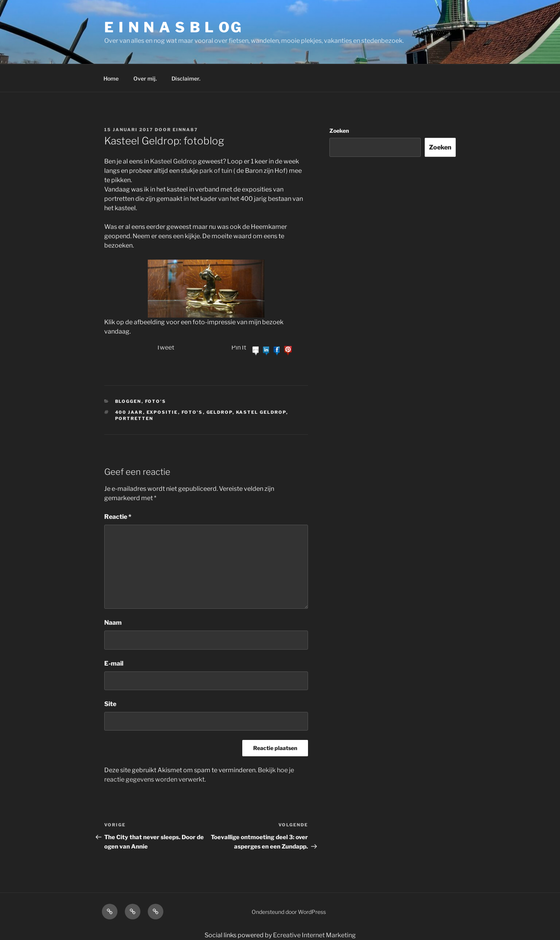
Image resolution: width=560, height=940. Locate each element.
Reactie (118, 517)
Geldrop (220, 412)
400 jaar (129, 412)
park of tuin (216, 171)
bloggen (128, 401)
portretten (134, 418)
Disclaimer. (186, 78)
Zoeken (339, 131)
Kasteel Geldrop (173, 161)
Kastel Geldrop (261, 412)
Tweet (165, 347)
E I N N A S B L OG (173, 27)
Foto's (156, 401)
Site (110, 704)
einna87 (185, 130)
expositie (162, 412)
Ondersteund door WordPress (289, 912)
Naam (113, 623)
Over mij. (145, 78)
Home (111, 78)
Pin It (239, 347)
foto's (192, 412)
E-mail (114, 663)
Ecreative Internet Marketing (314, 935)
